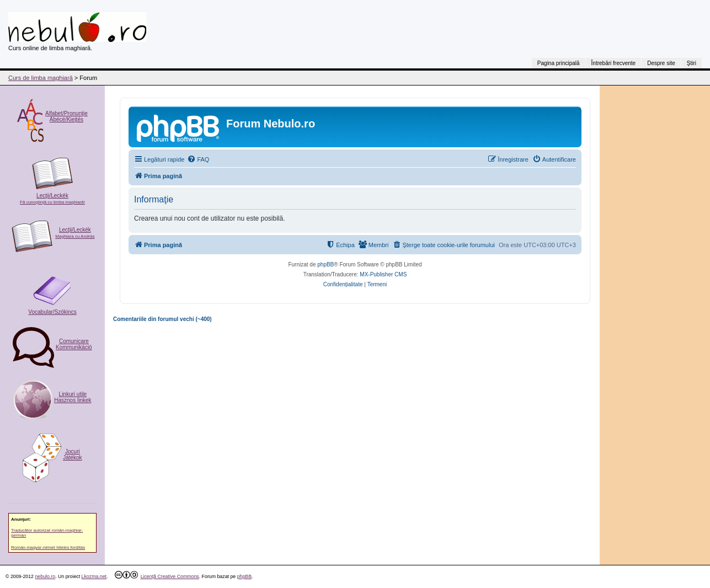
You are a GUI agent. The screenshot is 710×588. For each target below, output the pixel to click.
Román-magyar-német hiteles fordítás (48, 547)
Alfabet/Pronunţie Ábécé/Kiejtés (66, 116)
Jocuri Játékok (72, 455)
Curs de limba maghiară (41, 78)
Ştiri (692, 63)
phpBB (325, 264)
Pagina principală (559, 63)
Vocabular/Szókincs (52, 312)
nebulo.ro (45, 576)
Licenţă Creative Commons (170, 576)
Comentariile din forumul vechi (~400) (162, 319)
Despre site (661, 63)
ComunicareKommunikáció (74, 344)
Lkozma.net (94, 576)
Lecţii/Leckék (52, 199)
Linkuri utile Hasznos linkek (73, 397)
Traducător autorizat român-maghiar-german (47, 533)
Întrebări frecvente (614, 63)
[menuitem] (198, 159)
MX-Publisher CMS (383, 274)
